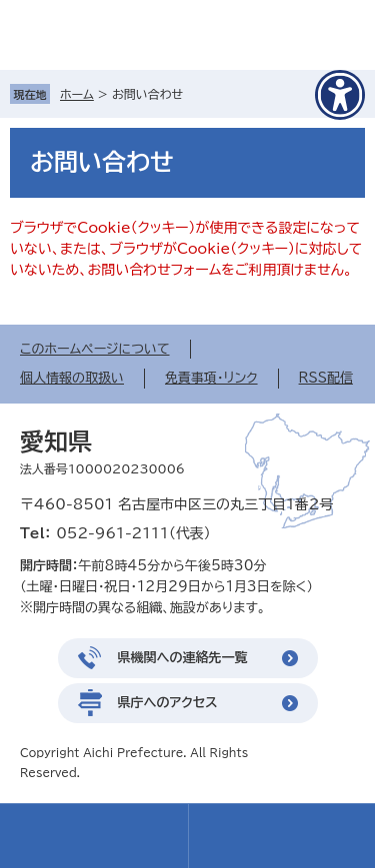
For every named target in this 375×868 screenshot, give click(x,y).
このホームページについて (95, 349)
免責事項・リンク (211, 378)
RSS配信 (326, 378)
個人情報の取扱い (72, 378)
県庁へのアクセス (168, 703)
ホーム (77, 94)
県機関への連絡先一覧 (183, 658)
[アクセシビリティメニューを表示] (340, 95)
